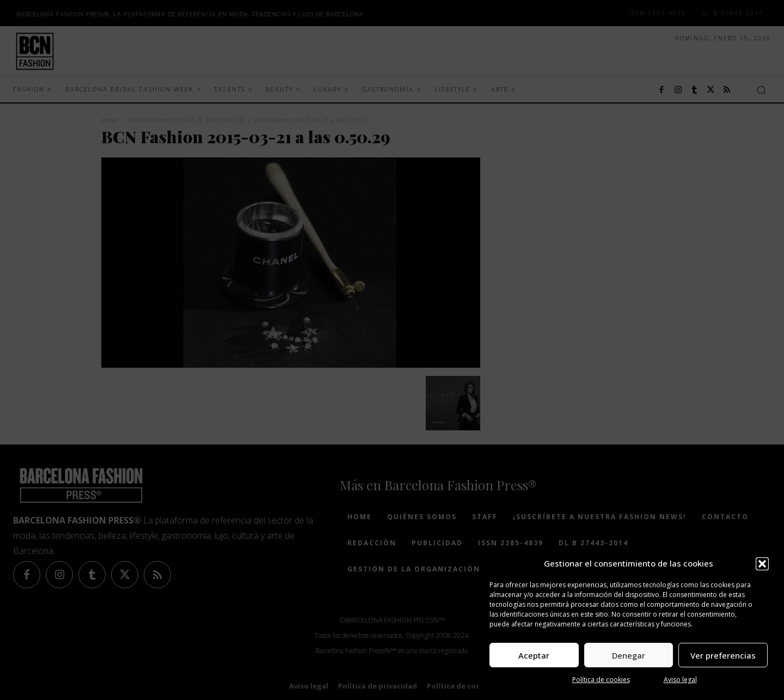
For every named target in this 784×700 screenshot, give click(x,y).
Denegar (629, 655)
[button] (762, 564)
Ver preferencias (723, 655)
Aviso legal (680, 680)
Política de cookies (601, 680)
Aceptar (534, 655)
